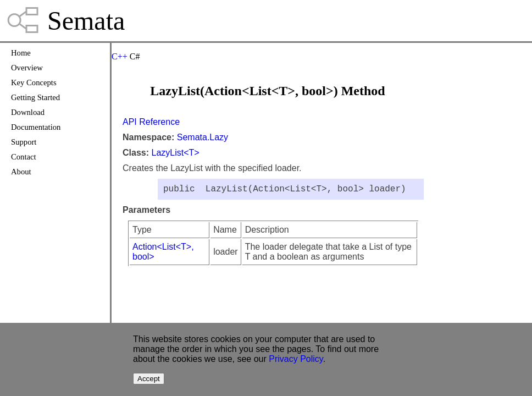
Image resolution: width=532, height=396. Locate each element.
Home (21, 53)
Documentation (36, 127)
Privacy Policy (296, 359)
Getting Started (35, 97)
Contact (24, 157)
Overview (27, 68)
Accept (149, 379)
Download (28, 112)
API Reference (151, 122)
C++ (120, 56)
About (21, 172)
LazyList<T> (175, 153)
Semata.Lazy (203, 137)
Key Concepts (34, 82)
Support (24, 142)
